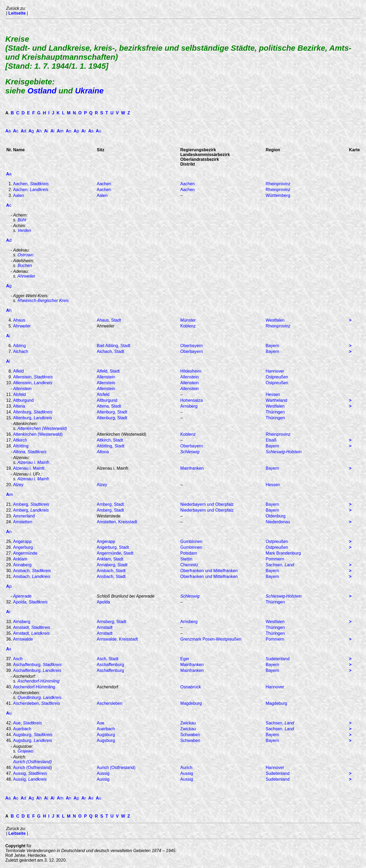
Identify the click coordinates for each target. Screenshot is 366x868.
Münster (188, 320)
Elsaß (271, 440)
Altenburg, (33, 412)
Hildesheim (191, 371)
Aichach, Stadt (110, 351)
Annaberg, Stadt (112, 565)
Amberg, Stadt (110, 504)
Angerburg (23, 547)
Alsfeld (19, 394)
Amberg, (31, 504)
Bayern (272, 346)
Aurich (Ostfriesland (32, 768)
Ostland (42, 91)
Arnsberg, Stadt (111, 622)
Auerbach (22, 729)
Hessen (273, 394)
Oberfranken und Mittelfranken (209, 571)
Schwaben (190, 735)
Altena (19, 406)
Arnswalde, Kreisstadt (117, 639)
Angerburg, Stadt (113, 547)
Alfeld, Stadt (108, 371)
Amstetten (23, 522)
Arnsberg (189, 406)
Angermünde (25, 553)
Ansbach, (32, 571)
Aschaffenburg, (37, 665)
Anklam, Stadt (110, 559)
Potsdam (189, 553)
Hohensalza (192, 400)
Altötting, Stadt (110, 446)
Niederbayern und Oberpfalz (207, 504)
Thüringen (275, 412)
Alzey (18, 485)
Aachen (104, 184)
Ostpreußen (277, 377)
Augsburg (106, 735)
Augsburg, (33, 735)
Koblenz (188, 326)
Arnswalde (23, 639)
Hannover (275, 371)
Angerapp (22, 541)
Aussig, (30, 773)
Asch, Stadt (108, 659)
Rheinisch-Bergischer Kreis (43, 301)
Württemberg (278, 195)
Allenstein (106, 377)
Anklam (20, 559)
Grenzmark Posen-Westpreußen (211, 639)
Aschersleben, (37, 703)
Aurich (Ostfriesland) (32, 762)
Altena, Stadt (109, 406)
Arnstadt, (32, 627)
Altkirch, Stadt (110, 440)
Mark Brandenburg (283, 553)
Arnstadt (105, 627)
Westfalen (275, 320)
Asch (18, 659)
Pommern (275, 559)
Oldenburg (276, 516)
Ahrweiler (26, 276)
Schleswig (190, 452)
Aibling (19, 346)
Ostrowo (25, 255)
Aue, (27, 723)
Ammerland (24, 516)
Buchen (25, 265)
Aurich (186, 768)
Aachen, (31, 184)
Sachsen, (280, 565)
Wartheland (276, 400)
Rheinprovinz (278, 184)
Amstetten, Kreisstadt (117, 522)
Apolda (103, 602)
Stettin (186, 559)
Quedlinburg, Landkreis (39, 698)
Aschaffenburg (110, 665)
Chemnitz (189, 565)
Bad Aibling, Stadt (113, 346)
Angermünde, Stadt (115, 553)
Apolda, (30, 602)
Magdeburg (191, 703)
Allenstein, (33, 377)
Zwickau (188, 723)
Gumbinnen (191, 541)
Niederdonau (278, 522)
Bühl (22, 220)
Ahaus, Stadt (109, 320)
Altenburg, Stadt (112, 412)
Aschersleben (110, 703)
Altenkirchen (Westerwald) (42, 428)
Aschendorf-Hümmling (39, 681)
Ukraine (89, 91)
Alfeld (18, 371)
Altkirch (20, 440)
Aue (100, 723)
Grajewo (25, 751)
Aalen (18, 195)
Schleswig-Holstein (284, 452)
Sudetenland (278, 659)
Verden (24, 230)
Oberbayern (192, 346)
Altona (103, 452)
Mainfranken (192, 468)
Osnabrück (191, 687)
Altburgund (23, 400)
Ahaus (19, 320)
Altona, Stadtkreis (30, 452)
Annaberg (22, 565)
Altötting (21, 446)
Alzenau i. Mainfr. (34, 462)
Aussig (103, 773)
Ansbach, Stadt (111, 571)
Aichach (21, 351)
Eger (185, 659)
